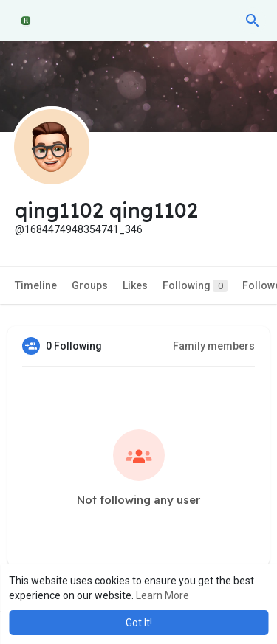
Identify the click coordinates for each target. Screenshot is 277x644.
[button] (253, 21)
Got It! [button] (139, 623)
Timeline (36, 285)
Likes (135, 285)
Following (195, 286)
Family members (214, 346)
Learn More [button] (163, 595)
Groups (90, 285)
